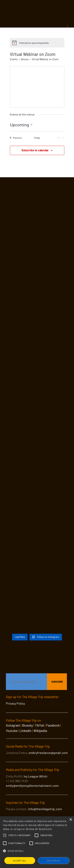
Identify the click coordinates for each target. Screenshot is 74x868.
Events (14, 59)
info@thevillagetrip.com (45, 809)
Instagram (13, 725)
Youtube (12, 731)
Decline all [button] (54, 861)
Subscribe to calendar (35, 150)
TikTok (39, 725)
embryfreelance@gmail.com (48, 753)
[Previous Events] (16, 138)
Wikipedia (40, 731)
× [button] (71, 820)
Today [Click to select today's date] (37, 138)
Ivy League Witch (35, 776)
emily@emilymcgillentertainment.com (32, 786)
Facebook (53, 725)
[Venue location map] (37, 86)
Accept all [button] (20, 861)
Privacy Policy (15, 703)
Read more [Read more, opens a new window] (45, 829)
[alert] (37, 43)
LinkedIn (25, 731)
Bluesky (27, 725)
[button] (19, 835)
